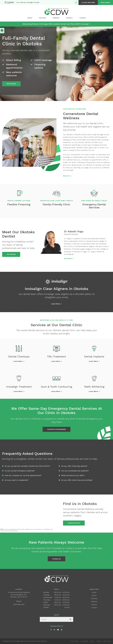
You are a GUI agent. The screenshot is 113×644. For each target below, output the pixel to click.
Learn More (18, 361)
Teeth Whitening (94, 387)
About (94, 595)
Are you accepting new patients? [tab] (75, 471)
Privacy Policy (75, 641)
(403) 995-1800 (19, 604)
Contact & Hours (74, 523)
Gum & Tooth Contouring (56, 387)
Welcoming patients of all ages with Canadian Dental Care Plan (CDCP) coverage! (56, 24)
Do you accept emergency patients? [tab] (20, 471)
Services (94, 598)
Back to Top (107, 641)
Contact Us (56, 559)
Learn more (56, 304)
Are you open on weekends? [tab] (17, 480)
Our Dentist (11, 254)
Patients (56, 18)
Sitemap (99, 641)
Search (92, 641)
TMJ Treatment (56, 357)
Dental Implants (94, 357)
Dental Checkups (19, 357)
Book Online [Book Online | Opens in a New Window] (105, 3)
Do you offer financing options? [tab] (74, 466)
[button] (105, 38)
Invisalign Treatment (19, 387)
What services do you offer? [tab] (73, 475)
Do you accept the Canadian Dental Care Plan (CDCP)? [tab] (27, 466)
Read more (68, 259)
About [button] (30, 18)
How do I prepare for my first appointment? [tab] (23, 475)
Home (94, 592)
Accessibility (84, 641)
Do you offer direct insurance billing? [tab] (77, 480)
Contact (83, 18)
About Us (67, 176)
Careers (69, 18)
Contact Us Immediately (56, 429)
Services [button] (42, 18)
